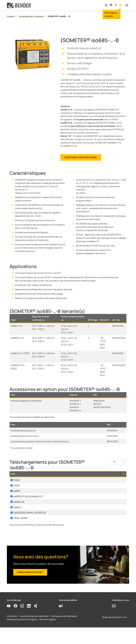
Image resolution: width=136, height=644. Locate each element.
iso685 (14, 497)
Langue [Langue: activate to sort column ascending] (86, 477)
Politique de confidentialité (64, 633)
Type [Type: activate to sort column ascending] (54, 477)
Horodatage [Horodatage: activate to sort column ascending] (101, 477)
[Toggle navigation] (127, 5)
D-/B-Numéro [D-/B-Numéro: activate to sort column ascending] (116, 476)
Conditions (12, 633)
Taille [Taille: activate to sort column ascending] (75, 477)
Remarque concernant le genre (22, 636)
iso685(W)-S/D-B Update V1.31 (25, 506)
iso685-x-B (16, 511)
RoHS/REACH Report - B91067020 (27, 522)
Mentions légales (48, 636)
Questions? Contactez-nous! (81, 157)
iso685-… (15, 517)
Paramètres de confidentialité (34, 633)
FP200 (14, 483)
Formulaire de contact (30, 589)
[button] (116, 5)
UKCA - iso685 (18, 531)
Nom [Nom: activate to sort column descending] (13, 477)
